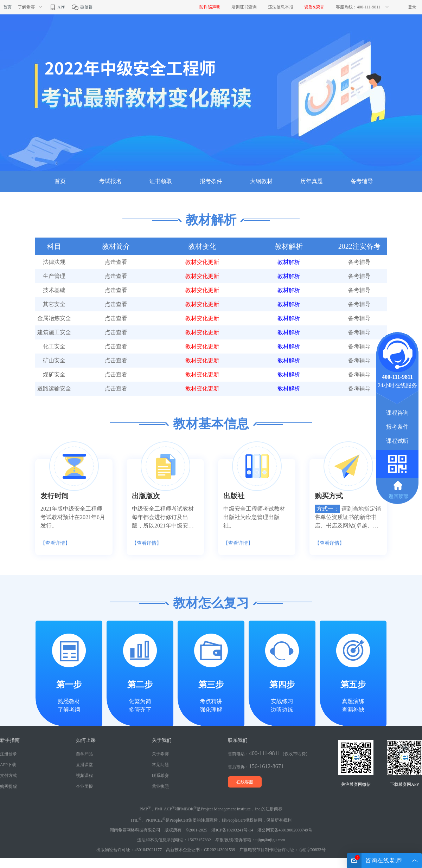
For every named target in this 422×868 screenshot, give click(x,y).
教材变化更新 (202, 262)
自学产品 (84, 754)
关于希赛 (160, 754)
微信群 (82, 7)
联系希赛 (160, 776)
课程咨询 (397, 413)
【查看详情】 (55, 543)
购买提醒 (8, 786)
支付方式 (8, 776)
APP (57, 7)
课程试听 (397, 441)
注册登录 (8, 754)
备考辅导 (362, 181)
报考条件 (211, 181)
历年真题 (312, 181)
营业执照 (160, 786)
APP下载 (8, 765)
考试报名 (110, 181)
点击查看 (116, 262)
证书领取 (161, 181)
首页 (7, 7)
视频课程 (84, 776)
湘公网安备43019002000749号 (285, 830)
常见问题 (160, 765)
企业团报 (84, 786)
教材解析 (289, 262)
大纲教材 (261, 181)
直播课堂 (84, 765)
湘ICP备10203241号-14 (232, 830)
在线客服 (245, 782)
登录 (412, 7)
